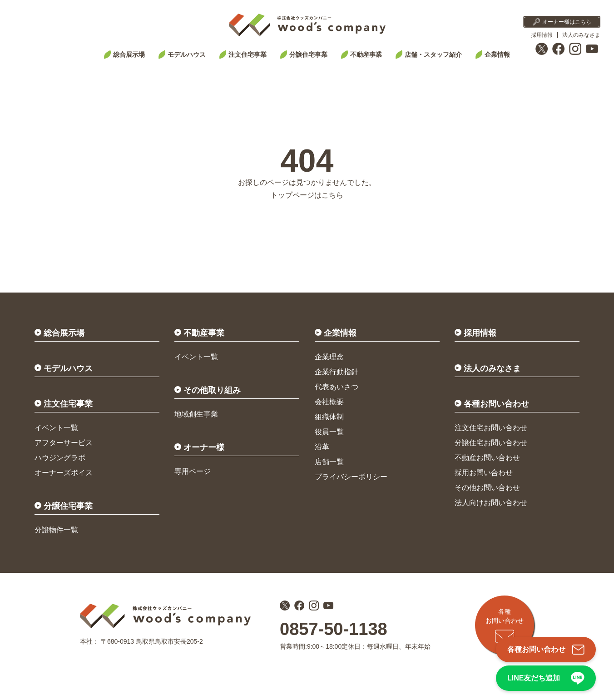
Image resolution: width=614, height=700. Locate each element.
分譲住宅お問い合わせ (491, 443)
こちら (332, 195)
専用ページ (193, 471)
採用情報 (542, 35)
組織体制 (329, 417)
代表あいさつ (337, 387)
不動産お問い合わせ (487, 458)
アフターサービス (64, 443)
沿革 (322, 447)
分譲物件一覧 (56, 530)
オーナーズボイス (64, 473)
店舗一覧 (329, 462)
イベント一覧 (56, 428)
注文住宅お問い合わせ (491, 428)
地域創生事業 (196, 414)
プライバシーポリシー (351, 477)
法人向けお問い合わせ (491, 503)
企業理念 (329, 357)
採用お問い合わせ (484, 473)
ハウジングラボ (60, 458)
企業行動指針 (337, 372)
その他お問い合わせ (487, 488)
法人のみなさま (581, 35)
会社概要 (329, 402)
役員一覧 (329, 432)
